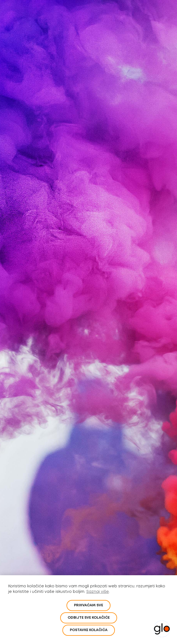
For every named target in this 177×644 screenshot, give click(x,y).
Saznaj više (98, 592)
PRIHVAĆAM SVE (88, 605)
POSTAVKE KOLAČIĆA (89, 630)
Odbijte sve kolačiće (89, 618)
